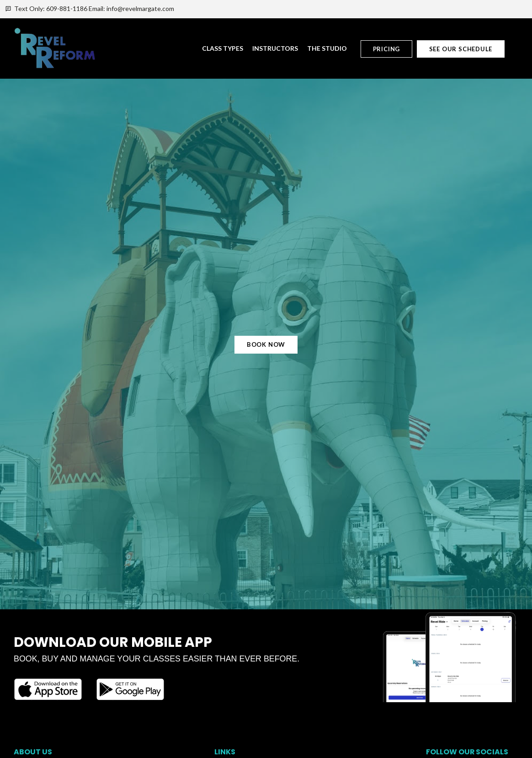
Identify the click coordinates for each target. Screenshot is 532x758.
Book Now (266, 344)
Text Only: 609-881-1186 (51, 8)
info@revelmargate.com (140, 8)
